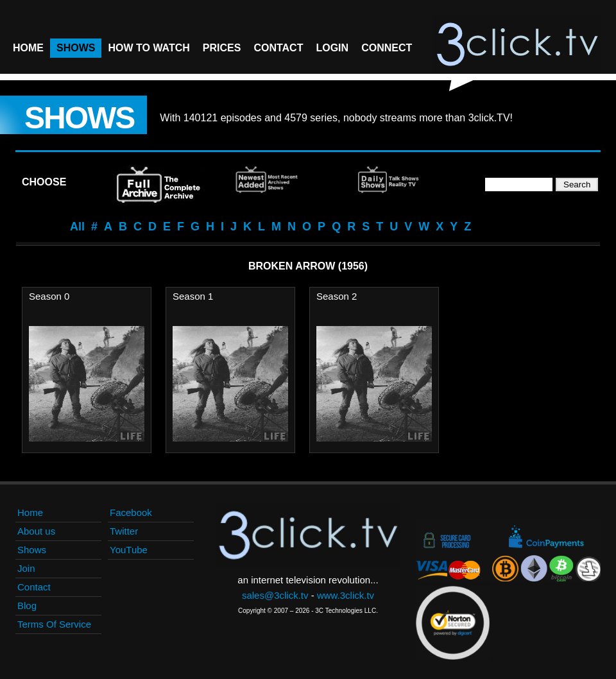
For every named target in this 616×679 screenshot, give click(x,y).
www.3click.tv (346, 595)
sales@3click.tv (275, 595)
